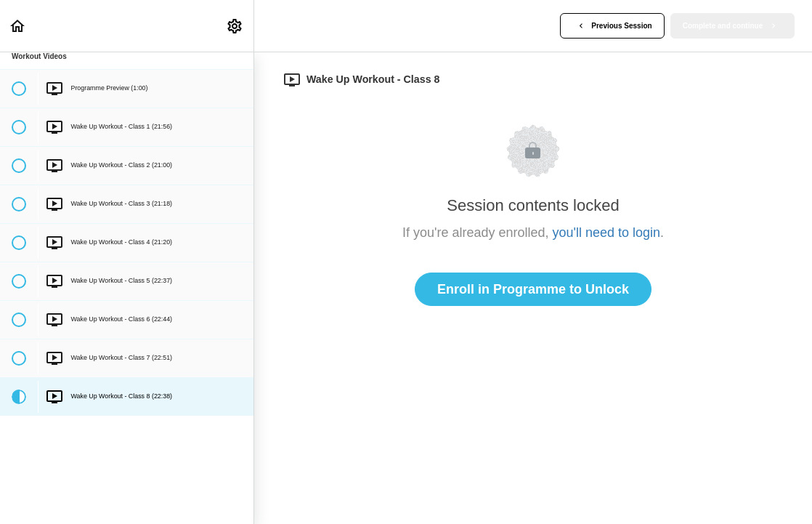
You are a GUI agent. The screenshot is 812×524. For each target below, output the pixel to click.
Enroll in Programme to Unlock (533, 289)
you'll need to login (607, 233)
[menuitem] (235, 26)
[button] (18, 26)
